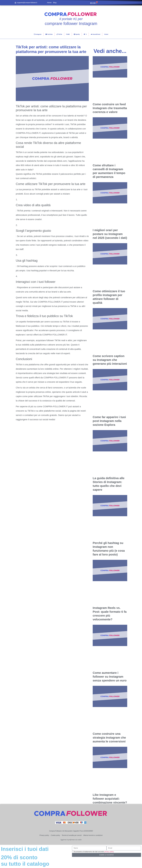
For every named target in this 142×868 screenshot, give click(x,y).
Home (49, 3)
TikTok (59, 34)
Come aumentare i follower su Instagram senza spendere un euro (110, 677)
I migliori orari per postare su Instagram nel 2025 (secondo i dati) (110, 234)
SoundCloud (95, 34)
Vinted (106, 34)
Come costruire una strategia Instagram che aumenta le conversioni (109, 738)
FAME (68, 34)
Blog (55, 3)
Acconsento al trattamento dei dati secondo (94, 852)
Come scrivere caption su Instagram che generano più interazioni (110, 360)
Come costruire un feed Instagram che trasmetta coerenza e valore (110, 108)
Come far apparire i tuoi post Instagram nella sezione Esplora (109, 421)
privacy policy (109, 852)
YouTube (49, 34)
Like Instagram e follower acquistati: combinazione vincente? (110, 799)
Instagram (38, 34)
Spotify (77, 34)
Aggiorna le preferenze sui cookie (71, 840)
